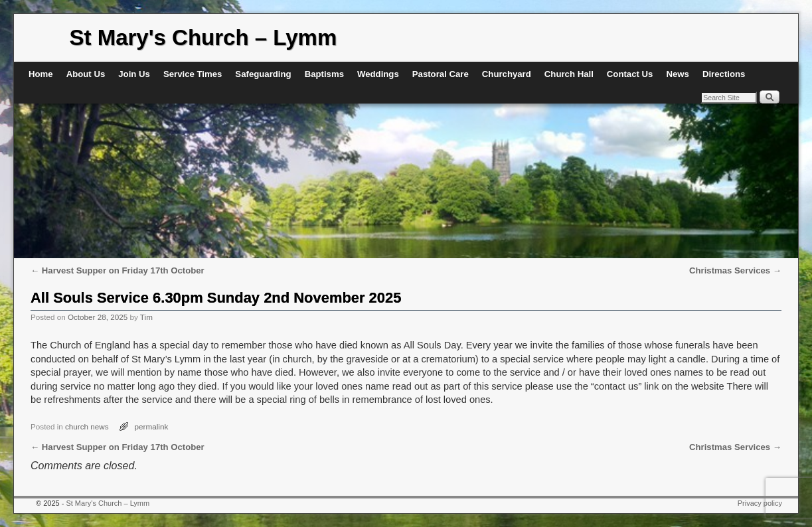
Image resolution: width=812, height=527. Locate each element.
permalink (152, 426)
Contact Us (630, 74)
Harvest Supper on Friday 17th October (118, 270)
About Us (86, 74)
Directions (724, 74)
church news (87, 426)
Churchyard (507, 74)
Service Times (193, 74)
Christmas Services (735, 270)
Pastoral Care (441, 74)
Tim (146, 317)
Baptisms (324, 74)
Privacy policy (760, 503)
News (677, 74)
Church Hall (569, 74)
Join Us (134, 74)
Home (41, 74)
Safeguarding (263, 74)
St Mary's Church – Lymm (203, 38)
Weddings (378, 74)
